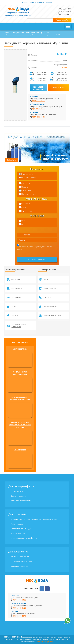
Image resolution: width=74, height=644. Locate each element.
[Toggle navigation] (68, 27)
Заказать (11, 160)
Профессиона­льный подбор (42, 74)
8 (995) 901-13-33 (64, 9)
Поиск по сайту (62, 20)
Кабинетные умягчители (21, 501)
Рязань (49, 3)
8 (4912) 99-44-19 (64, 14)
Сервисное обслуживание (42, 79)
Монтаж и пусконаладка (62, 74)
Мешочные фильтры (19, 566)
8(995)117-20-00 (39, 101)
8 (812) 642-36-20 (64, 12)
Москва (25, 3)
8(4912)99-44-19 (39, 117)
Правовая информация (44, 642)
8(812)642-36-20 (39, 109)
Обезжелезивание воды (21, 529)
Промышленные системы (22, 561)
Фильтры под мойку (19, 496)
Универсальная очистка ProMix (24, 538)
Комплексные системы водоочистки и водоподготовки (34, 519)
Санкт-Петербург (37, 3)
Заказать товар (58, 88)
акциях (64, 67)
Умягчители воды (18, 533)
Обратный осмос (18, 491)
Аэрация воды (17, 524)
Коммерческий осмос (20, 557)
